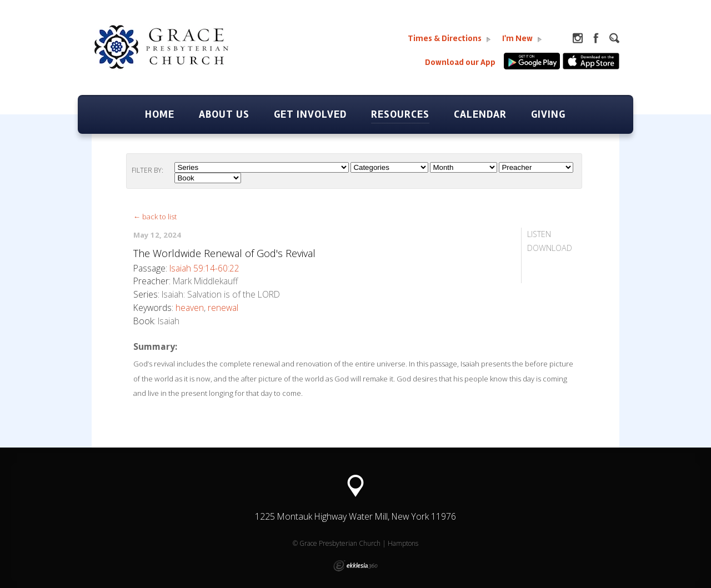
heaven (190, 308)
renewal (223, 308)
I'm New (522, 39)
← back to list (155, 217)
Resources (400, 114)
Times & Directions (449, 39)
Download (550, 248)
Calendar (480, 114)
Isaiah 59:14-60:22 (204, 268)
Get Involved (310, 114)
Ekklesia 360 (355, 566)
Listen (539, 234)
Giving (548, 114)
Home (160, 114)
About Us (224, 114)
